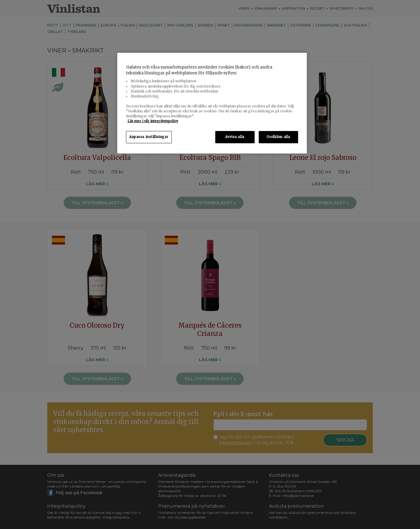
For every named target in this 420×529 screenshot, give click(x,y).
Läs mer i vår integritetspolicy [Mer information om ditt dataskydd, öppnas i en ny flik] (153, 121)
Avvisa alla (235, 137)
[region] (212, 103)
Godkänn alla (278, 137)
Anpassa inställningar (149, 137)
